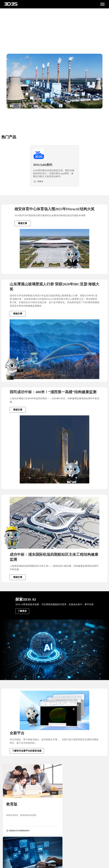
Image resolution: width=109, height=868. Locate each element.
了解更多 (22, 611)
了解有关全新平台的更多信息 (27, 751)
